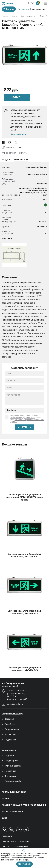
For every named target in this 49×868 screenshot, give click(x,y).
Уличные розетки (12, 766)
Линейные (8, 724)
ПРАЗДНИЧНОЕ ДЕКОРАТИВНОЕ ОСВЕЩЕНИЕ (24, 805)
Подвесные (9, 740)
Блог (5, 818)
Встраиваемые (11, 729)
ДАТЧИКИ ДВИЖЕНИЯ (12, 811)
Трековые (8, 719)
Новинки (23, 9)
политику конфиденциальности (23, 418)
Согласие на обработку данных (15, 847)
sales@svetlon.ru (15, 704)
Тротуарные (9, 776)
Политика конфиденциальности (15, 841)
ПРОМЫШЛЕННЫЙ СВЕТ (14, 792)
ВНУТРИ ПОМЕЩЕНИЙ (13, 714)
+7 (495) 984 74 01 (13, 683)
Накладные (9, 735)
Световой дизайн (12, 781)
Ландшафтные (11, 761)
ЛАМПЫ (6, 798)
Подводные (9, 771)
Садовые (8, 755)
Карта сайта (7, 836)
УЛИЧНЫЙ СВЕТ (10, 750)
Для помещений (38, 9)
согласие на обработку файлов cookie (17, 858)
